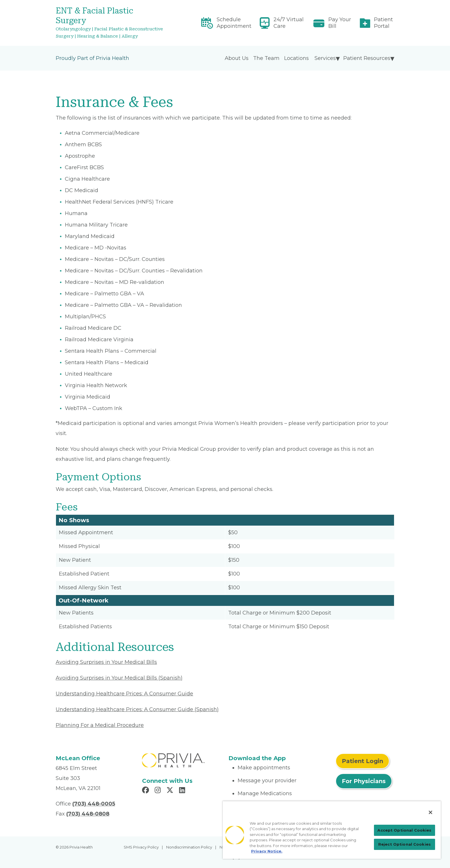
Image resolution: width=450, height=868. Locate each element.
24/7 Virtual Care (289, 23)
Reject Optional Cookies (405, 844)
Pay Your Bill (340, 23)
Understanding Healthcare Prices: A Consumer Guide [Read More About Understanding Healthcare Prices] (124, 694)
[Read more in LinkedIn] (183, 791)
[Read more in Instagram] (159, 791)
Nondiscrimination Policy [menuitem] (189, 847)
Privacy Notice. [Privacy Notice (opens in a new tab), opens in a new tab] (267, 851)
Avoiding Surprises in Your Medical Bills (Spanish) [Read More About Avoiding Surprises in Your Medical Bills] (119, 678)
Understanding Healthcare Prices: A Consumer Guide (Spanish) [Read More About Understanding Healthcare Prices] (137, 709)
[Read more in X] (171, 791)
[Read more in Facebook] (146, 791)
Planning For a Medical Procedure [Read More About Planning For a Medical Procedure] (100, 725)
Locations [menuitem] (296, 58)
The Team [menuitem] (266, 58)
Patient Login (362, 761)
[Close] (430, 812)
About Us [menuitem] (237, 58)
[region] (332, 830)
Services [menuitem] (325, 58)
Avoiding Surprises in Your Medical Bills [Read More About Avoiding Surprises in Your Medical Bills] (106, 662)
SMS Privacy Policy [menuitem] (141, 847)
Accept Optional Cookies (404, 830)
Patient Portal (383, 23)
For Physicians (364, 781)
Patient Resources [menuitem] (367, 58)
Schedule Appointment (234, 23)
